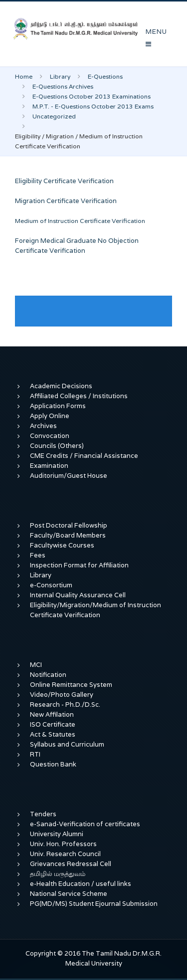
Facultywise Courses (62, 545)
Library (60, 76)
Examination (49, 466)
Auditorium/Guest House (69, 476)
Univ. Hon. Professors (63, 844)
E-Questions (105, 76)
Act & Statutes (53, 734)
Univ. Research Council (65, 854)
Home (24, 76)
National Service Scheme (69, 894)
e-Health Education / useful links (81, 884)
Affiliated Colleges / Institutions (79, 396)
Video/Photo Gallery (62, 695)
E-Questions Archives (63, 86)
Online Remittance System (71, 685)
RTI (35, 754)
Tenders (43, 814)
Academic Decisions (61, 386)
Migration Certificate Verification (66, 201)
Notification (48, 675)
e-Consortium (51, 585)
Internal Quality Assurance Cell (78, 595)
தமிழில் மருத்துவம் (58, 874)
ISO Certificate (53, 724)
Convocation (50, 436)
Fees (38, 555)
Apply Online (50, 416)
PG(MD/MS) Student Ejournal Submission (94, 904)
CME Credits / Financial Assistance (84, 456)
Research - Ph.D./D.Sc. (65, 705)
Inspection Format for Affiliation (79, 565)
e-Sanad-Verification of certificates (85, 824)
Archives (43, 426)
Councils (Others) (57, 446)
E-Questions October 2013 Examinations (92, 96)
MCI (36, 665)
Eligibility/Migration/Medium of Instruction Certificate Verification (95, 610)
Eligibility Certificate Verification (64, 181)
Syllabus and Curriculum (67, 744)
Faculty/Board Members (68, 535)
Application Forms (58, 406)
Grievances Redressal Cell (71, 864)
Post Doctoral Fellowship (69, 525)
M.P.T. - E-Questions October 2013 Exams (93, 106)
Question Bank (53, 764)
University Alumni (57, 834)
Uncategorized (54, 116)
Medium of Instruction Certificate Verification (80, 221)
